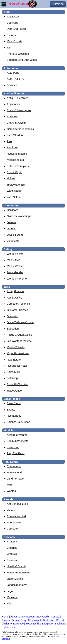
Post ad (58, 4)
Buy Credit (43, 617)
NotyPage (6, 638)
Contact (55, 617)
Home (5, 617)
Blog (23, 620)
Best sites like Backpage (39, 624)
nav (4, 4)
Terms (15, 620)
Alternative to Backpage (41, 620)
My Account (29, 617)
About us (15, 617)
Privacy (6, 620)
